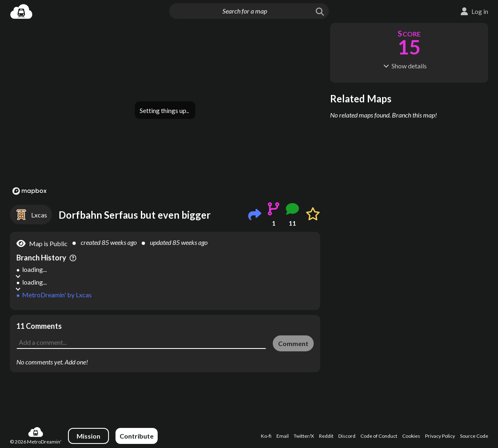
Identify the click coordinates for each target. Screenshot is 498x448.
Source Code (474, 436)
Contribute (137, 436)
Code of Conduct (379, 436)
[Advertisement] (165, 333)
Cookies (411, 436)
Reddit (326, 436)
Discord (347, 436)
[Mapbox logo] (29, 191)
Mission (88, 436)
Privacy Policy (440, 436)
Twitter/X (304, 436)
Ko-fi (266, 436)
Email (283, 436)
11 (292, 223)
